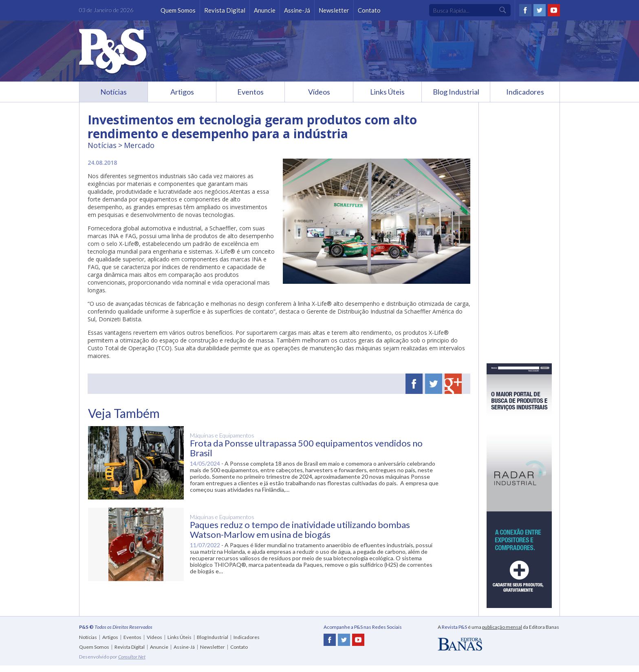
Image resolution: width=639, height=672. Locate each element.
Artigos (182, 92)
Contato (369, 10)
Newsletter (334, 10)
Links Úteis (387, 92)
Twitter (540, 10)
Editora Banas (460, 644)
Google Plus (453, 384)
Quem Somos (178, 10)
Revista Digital (225, 10)
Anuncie (265, 10)
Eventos (250, 92)
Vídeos (319, 92)
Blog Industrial (456, 92)
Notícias (113, 92)
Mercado (139, 145)
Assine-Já (297, 10)
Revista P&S (113, 51)
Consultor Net (132, 657)
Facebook (525, 10)
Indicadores (525, 92)
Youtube (554, 10)
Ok (503, 10)
